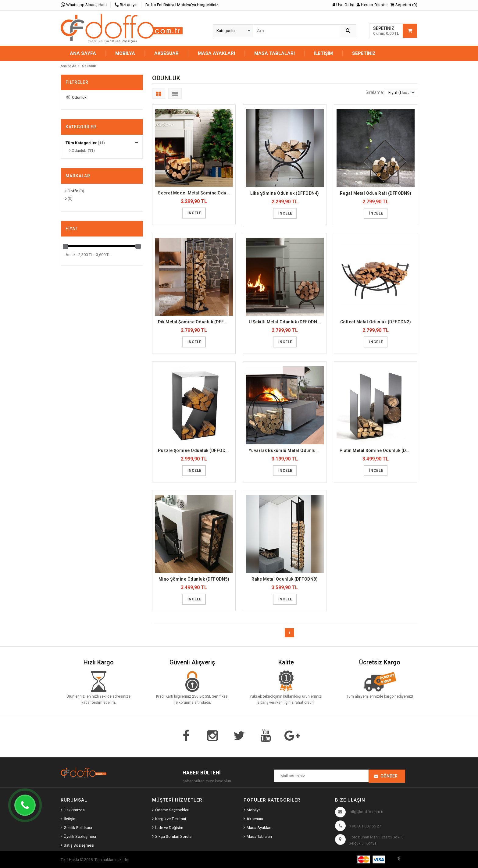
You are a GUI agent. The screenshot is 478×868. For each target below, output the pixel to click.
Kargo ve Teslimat (171, 819)
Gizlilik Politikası (78, 828)
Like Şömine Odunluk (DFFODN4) (285, 193)
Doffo (72, 191)
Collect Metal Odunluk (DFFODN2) (376, 322)
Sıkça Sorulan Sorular (174, 836)
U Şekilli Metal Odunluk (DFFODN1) (285, 322)
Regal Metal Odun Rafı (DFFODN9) (376, 193)
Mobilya (254, 810)
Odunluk (76, 97)
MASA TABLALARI (275, 53)
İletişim (323, 53)
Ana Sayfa (83, 53)
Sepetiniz (364, 53)
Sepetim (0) (404, 5)
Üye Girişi (343, 5)
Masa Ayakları (259, 828)
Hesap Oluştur (372, 5)
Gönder (389, 776)
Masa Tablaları (259, 836)
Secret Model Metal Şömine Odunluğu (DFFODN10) (195, 193)
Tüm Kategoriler (81, 143)
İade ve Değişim (169, 828)
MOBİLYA (125, 53)
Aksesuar (255, 819)
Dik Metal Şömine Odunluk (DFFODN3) (195, 322)
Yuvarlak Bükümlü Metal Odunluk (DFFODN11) (286, 450)
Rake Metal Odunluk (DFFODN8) (285, 579)
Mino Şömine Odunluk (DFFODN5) (194, 579)
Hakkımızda (74, 810)
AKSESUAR (166, 53)
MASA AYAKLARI (216, 53)
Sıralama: (375, 92)
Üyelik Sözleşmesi (80, 836)
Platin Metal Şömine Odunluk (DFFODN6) (377, 450)
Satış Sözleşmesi (79, 845)
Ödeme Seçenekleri (172, 810)
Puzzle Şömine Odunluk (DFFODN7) (195, 450)
